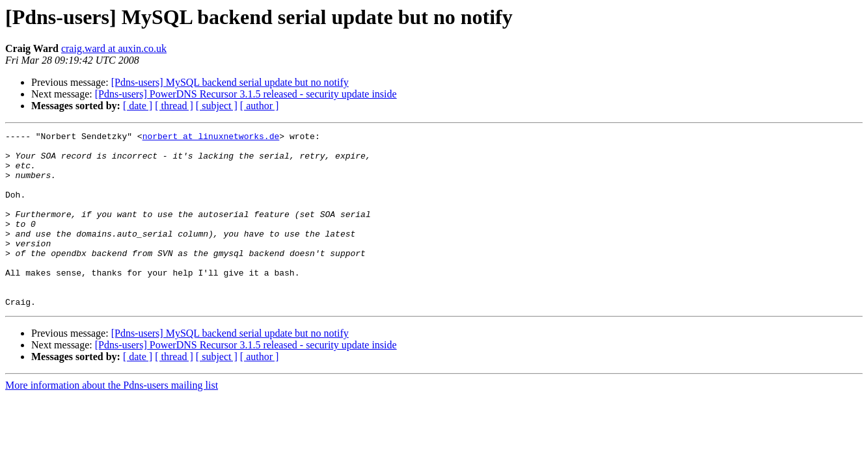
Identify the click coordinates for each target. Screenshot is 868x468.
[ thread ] (174, 106)
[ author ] (260, 106)
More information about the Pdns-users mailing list (112, 420)
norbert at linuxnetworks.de (211, 138)
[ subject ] (217, 106)
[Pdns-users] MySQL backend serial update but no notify (230, 82)
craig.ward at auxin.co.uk (114, 48)
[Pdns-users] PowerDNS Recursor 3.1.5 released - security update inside (246, 94)
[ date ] (138, 106)
